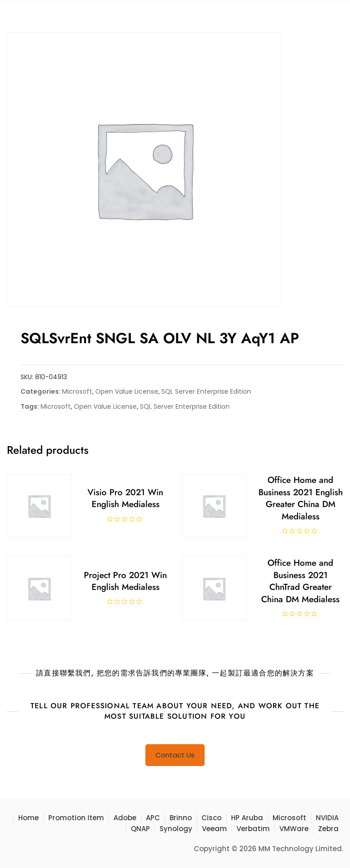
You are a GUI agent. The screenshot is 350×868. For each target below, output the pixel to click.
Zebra (328, 829)
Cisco (211, 818)
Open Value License (127, 391)
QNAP (140, 829)
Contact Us (175, 755)
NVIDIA (327, 818)
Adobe (125, 818)
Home (28, 818)
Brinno (181, 818)
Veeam (214, 829)
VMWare (294, 829)
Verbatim (253, 829)
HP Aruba (247, 818)
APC (153, 818)
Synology (176, 829)
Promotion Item (76, 818)
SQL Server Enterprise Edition (206, 391)
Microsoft (77, 391)
